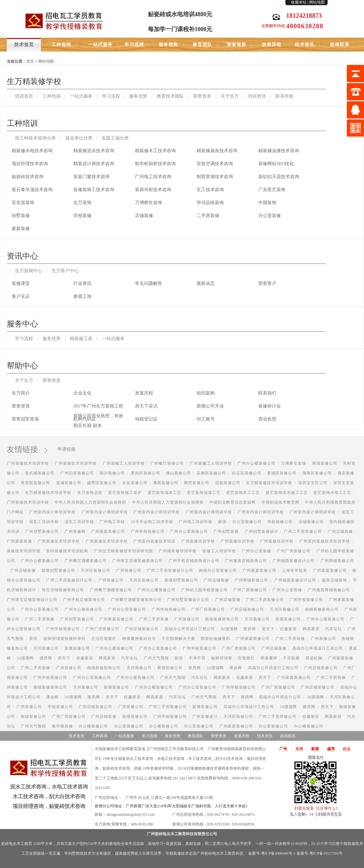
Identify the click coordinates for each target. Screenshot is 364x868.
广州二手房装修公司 (303, 532)
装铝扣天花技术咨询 (279, 177)
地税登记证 (146, 419)
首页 (30, 61)
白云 (347, 749)
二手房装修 (208, 216)
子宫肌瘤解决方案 (178, 639)
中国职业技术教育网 (280, 502)
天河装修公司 (257, 619)
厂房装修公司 (131, 707)
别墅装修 (21, 216)
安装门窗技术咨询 (91, 177)
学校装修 (82, 216)
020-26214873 (243, 814)
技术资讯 (305, 45)
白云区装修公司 (247, 473)
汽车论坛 (334, 629)
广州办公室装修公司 (189, 532)
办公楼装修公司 (93, 726)
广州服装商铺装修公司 (329, 590)
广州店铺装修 (340, 532)
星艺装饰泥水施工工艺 (287, 493)
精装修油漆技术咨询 (279, 151)
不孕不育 (197, 658)
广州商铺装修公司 (337, 561)
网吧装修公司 (197, 483)
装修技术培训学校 (24, 551)
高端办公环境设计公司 (280, 697)
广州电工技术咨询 (153, 177)
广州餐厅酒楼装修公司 (86, 561)
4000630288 (305, 26)
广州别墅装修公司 (42, 532)
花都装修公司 (228, 483)
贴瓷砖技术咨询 (28, 177)
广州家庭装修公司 (108, 532)
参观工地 (82, 296)
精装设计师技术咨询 (94, 164)
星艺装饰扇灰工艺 (164, 493)
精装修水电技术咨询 (32, 151)
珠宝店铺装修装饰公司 (63, 590)
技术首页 (24, 45)
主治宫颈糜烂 (104, 639)
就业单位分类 (79, 138)
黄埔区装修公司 (282, 473)
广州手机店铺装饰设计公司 (194, 561)
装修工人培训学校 (219, 551)
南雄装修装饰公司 (322, 609)
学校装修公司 (280, 522)
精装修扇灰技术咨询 (217, 151)
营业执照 (267, 419)
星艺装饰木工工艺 (243, 493)
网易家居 (311, 629)
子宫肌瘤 (291, 658)
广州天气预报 (156, 658)
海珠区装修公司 (317, 473)
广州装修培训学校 (198, 541)
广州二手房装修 (40, 619)
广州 (283, 749)
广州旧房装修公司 (77, 473)
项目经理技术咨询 (30, 164)
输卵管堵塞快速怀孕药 (65, 639)
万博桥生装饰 (149, 203)
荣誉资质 (237, 45)
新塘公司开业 (210, 406)
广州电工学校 (112, 522)
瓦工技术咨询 (210, 190)
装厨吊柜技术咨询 (153, 190)
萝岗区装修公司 (146, 473)
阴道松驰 (314, 658)
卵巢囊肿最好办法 (139, 639)
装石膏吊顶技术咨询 (32, 190)
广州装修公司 (129, 570)
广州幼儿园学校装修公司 (205, 590)
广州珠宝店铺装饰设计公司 (32, 600)
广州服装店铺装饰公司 (246, 561)
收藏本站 (299, 2)
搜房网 (250, 629)
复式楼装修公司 (40, 473)
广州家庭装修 (19, 541)
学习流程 (134, 45)
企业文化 (82, 393)
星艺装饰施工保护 (125, 493)
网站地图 (317, 2)
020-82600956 (243, 824)
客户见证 (21, 296)
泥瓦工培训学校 (44, 522)
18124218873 (304, 16)
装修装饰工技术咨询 (94, 190)
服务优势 (168, 45)
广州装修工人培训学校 (124, 463)
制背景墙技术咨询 (215, 177)
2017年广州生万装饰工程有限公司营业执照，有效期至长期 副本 (98, 407)
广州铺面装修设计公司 (294, 561)
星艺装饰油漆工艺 (204, 493)
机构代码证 (85, 419)
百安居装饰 (23, 203)
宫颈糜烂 (246, 658)
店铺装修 (144, 216)
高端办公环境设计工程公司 (190, 629)
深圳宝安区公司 (313, 483)
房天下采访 (146, 406)
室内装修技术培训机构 (67, 551)
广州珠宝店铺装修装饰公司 (138, 561)
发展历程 (272, 45)
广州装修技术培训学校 (28, 463)
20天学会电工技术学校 (152, 522)
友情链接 (26, 449)
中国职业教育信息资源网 (232, 502)
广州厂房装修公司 (294, 551)
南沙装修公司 (112, 473)
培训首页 (24, 96)
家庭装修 (21, 229)
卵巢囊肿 (269, 658)
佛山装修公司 (178, 473)
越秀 (331, 749)
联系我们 (267, 393)
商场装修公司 (325, 463)
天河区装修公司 (96, 570)
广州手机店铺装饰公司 (84, 600)
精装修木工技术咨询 (155, 151)
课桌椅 (236, 668)
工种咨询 (61, 45)
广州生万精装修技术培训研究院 (124, 551)
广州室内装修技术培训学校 (325, 541)
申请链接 (67, 449)
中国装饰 (267, 203)
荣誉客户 (267, 283)
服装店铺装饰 (334, 580)
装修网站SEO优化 (276, 164)
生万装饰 (82, 203)
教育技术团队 (170, 96)
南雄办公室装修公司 (218, 570)
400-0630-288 (142, 824)
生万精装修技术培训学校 (269, 483)
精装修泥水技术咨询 (94, 151)
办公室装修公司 (247, 522)
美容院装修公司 (36, 483)
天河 (299, 749)
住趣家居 (288, 629)
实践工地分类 (115, 138)
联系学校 (285, 96)
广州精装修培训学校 (178, 551)
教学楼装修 (62, 726)
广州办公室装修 (256, 551)
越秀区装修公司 (102, 483)
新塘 (315, 749)
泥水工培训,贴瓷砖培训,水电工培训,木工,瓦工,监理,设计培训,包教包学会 (64, 20)
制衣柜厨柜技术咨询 (155, 164)
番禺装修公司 (166, 483)
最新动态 (206, 283)
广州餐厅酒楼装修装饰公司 (136, 600)
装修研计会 (270, 406)
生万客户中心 (65, 271)
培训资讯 (257, 96)
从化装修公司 (135, 483)
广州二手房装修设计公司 (170, 570)
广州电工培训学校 (196, 522)
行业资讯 (82, 283)
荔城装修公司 (69, 483)
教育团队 (202, 45)
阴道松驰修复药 (216, 639)
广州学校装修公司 (148, 532)
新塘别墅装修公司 (58, 570)
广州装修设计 (205, 716)
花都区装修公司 (211, 473)
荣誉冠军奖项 (25, 419)
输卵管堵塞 (222, 658)
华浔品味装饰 (210, 203)
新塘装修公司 (288, 619)
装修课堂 (21, 283)
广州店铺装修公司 (247, 609)
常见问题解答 (149, 283)
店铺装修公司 (311, 522)
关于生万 (230, 96)
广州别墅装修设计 (261, 532)
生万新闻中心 (29, 271)
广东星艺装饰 (272, 190)
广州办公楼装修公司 (256, 463)
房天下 (268, 629)
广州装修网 (75, 532)
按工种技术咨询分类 (35, 138)
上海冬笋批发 (295, 570)
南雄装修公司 (33, 716)
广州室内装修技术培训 (154, 541)
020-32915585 (219, 824)
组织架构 (206, 393)
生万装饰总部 (90, 493)
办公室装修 (270, 216)
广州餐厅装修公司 (167, 463)
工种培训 (52, 96)
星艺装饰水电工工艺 (332, 493)
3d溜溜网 (229, 629)
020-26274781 (219, 814)
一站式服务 (100, 45)
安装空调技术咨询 (215, 164)
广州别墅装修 (226, 532)
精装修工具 (81, 339)
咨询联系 (340, 45)
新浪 (222, 522)
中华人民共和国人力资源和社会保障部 (90, 502)
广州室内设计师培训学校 (52, 512)
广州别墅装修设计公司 (188, 600)
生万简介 (21, 393)
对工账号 (206, 419)
